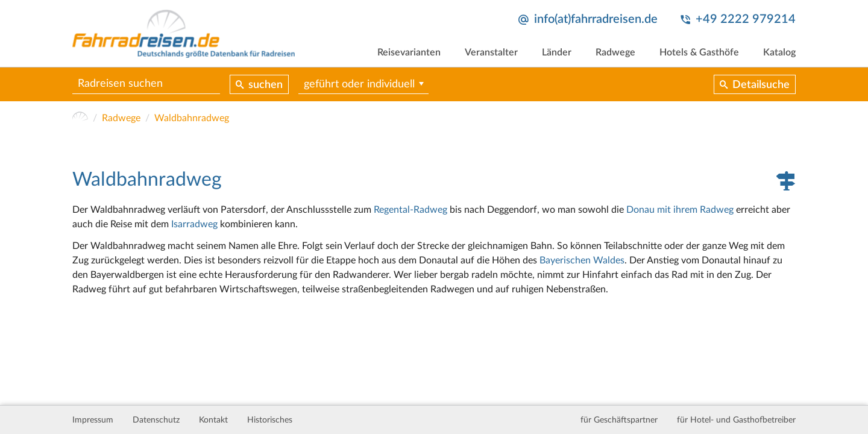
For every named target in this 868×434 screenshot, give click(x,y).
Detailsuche (761, 85)
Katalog (779, 52)
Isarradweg (194, 224)
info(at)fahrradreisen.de (596, 19)
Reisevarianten (409, 52)
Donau (640, 210)
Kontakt (213, 420)
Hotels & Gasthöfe (699, 52)
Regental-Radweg (410, 210)
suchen (266, 85)
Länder (557, 52)
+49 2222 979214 (746, 19)
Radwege (615, 52)
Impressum (93, 420)
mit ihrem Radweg (695, 210)
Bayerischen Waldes (582, 260)
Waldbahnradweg (192, 118)
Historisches (270, 420)
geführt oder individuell (359, 84)
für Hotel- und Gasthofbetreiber (736, 420)
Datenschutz (156, 420)
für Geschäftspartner (619, 420)
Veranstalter (491, 52)
